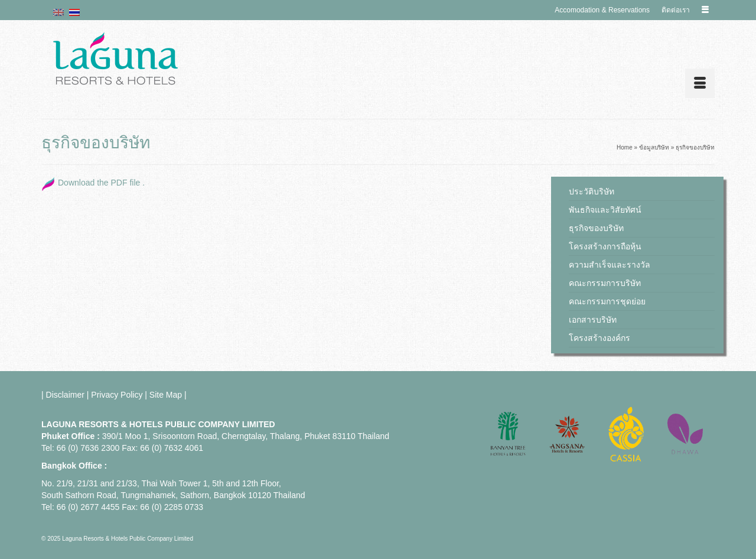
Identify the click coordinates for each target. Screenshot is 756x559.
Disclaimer (65, 395)
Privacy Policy (117, 395)
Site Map (166, 395)
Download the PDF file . (101, 183)
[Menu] (700, 83)
